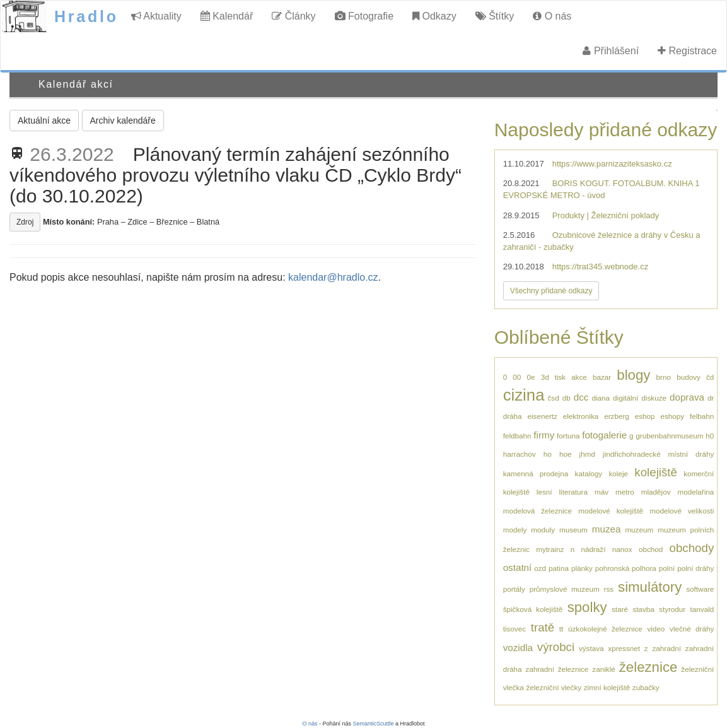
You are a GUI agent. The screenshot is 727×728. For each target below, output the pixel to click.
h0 (710, 436)
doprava (687, 397)
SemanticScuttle (374, 724)
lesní (544, 492)
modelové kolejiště (611, 511)
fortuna (568, 436)
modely (515, 530)
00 (517, 377)
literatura (573, 492)
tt (561, 629)
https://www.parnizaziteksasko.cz (612, 164)
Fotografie (364, 16)
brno (664, 377)
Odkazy (434, 16)
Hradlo (86, 16)
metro (625, 492)
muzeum (639, 530)
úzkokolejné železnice (605, 629)
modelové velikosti (682, 511)
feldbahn (517, 436)
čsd (553, 398)
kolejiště (656, 472)
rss (609, 589)
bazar (602, 377)
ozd (540, 568)
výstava (591, 648)
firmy (544, 435)
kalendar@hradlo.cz (333, 277)
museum (573, 530)
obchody (692, 548)
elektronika (581, 416)
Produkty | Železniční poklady (606, 215)
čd (710, 377)
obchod (651, 549)
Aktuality (156, 16)
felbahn (702, 416)
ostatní (518, 567)
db (567, 398)
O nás (552, 16)
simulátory (650, 587)
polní (667, 568)
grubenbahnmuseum (669, 436)
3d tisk (553, 377)
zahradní (667, 648)
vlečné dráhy (692, 629)
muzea (607, 529)
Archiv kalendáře (123, 120)
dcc (581, 397)
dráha (513, 416)
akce (579, 377)
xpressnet (624, 648)
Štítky (495, 16)
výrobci (556, 647)
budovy (689, 377)
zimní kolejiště (607, 687)
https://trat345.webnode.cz (600, 267)
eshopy (672, 416)
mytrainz (550, 549)
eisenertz (542, 416)
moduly (543, 530)
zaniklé (603, 669)
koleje (618, 473)
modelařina (695, 492)
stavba (643, 609)
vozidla (518, 648)
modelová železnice (538, 511)
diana (601, 398)
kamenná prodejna (536, 473)
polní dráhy (695, 568)
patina (559, 568)
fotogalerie (604, 435)
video (656, 629)
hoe (566, 454)
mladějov (656, 492)
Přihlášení (611, 51)
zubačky (646, 687)
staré (620, 609)
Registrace (687, 51)
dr (711, 398)
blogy (633, 375)
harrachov (520, 454)
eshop (645, 416)
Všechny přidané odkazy (551, 291)
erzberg (617, 416)
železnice (648, 667)
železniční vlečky (554, 687)
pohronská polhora (626, 568)
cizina (524, 395)
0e (531, 377)
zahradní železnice (557, 669)
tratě (543, 627)
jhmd (587, 454)
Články (294, 16)
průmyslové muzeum (565, 589)
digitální (625, 398)
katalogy (589, 473)
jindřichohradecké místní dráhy (658, 454)
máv (602, 492)
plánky (582, 568)
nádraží (593, 549)
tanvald (702, 609)
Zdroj (25, 222)
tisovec (515, 629)
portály (514, 589)
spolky (587, 607)
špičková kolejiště (533, 609)
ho (548, 454)
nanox (622, 549)
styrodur (672, 609)
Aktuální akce (44, 120)
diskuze (654, 398)
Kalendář (227, 16)
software (700, 589)
